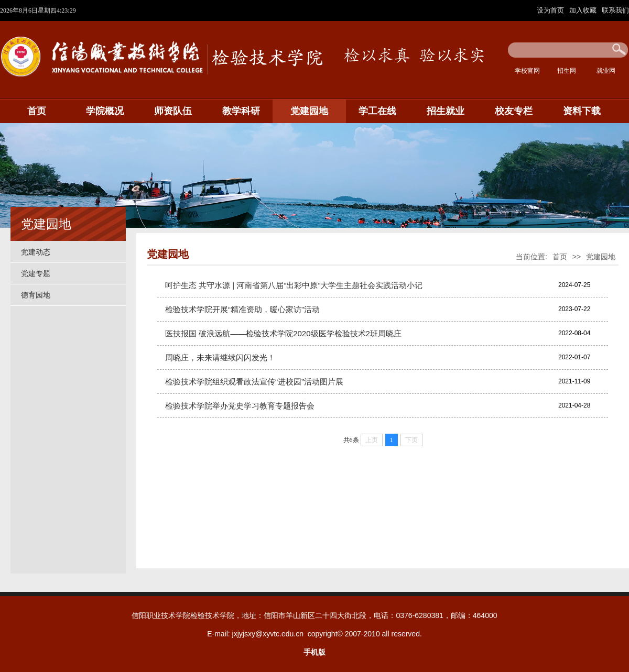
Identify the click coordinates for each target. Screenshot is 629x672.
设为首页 (551, 10)
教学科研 (241, 111)
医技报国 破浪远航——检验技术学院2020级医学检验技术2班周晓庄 (283, 333)
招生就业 (446, 111)
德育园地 (36, 295)
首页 (37, 111)
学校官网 (527, 71)
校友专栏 (514, 111)
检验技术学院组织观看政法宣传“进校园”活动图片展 (254, 382)
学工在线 (377, 111)
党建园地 (309, 111)
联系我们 (615, 10)
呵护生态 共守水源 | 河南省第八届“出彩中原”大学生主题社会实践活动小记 (294, 285)
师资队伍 (173, 111)
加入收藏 (584, 10)
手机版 (314, 652)
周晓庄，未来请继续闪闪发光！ (220, 357)
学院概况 (105, 111)
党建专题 (36, 273)
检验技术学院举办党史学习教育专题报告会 (240, 406)
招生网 (567, 71)
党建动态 (36, 252)
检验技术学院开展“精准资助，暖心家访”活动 (242, 309)
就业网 (606, 71)
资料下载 (582, 111)
